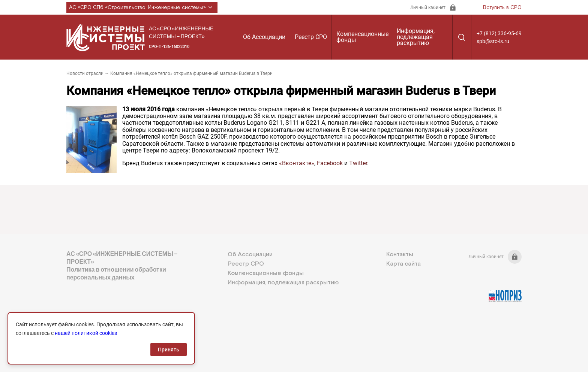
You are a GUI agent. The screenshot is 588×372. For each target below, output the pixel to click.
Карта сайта (403, 264)
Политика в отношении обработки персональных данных (116, 273)
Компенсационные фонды (362, 37)
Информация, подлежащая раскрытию (416, 37)
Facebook (330, 163)
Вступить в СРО (502, 7)
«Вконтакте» (297, 163)
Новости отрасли (85, 73)
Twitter (358, 163)
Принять (169, 350)
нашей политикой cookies (86, 333)
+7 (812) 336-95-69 (499, 33)
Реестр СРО (311, 37)
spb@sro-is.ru (493, 41)
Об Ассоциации (264, 37)
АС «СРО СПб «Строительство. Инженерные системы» (142, 7)
